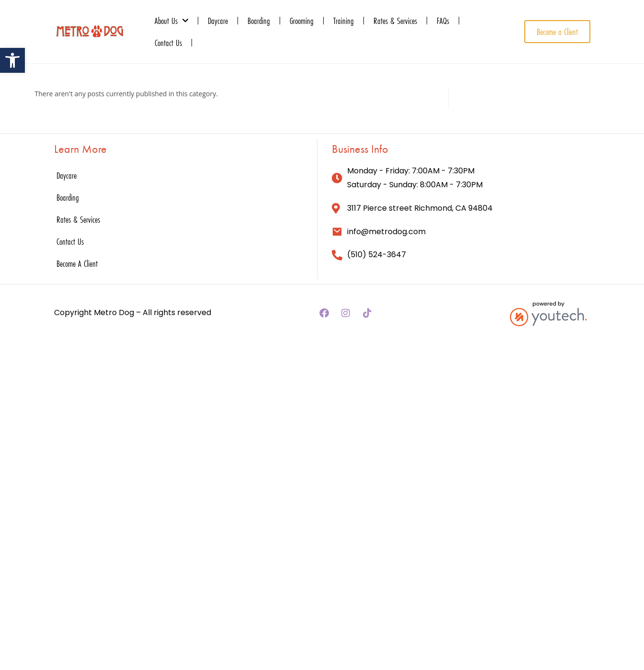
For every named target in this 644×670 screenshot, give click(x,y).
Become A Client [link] (77, 263)
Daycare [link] (218, 21)
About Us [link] (171, 21)
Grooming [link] (302, 21)
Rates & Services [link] (395, 21)
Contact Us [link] (168, 43)
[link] (12, 60)
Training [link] (344, 21)
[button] (324, 313)
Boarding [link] (259, 21)
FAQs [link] (443, 21)
